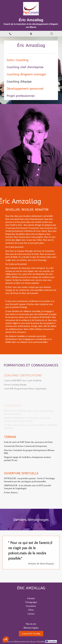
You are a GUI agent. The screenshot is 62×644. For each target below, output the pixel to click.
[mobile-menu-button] (52, 34)
